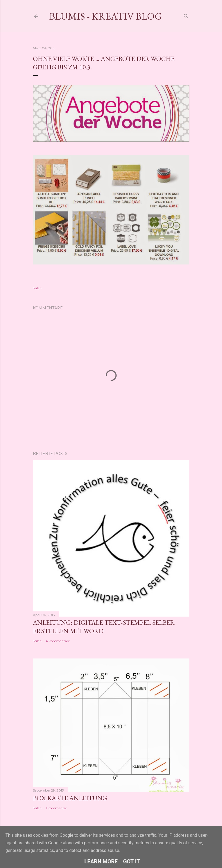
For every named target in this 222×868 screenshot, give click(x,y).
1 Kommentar (56, 808)
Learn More (101, 861)
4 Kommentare (58, 641)
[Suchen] (186, 15)
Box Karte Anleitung (70, 798)
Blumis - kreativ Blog (106, 16)
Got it (132, 861)
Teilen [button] (37, 288)
